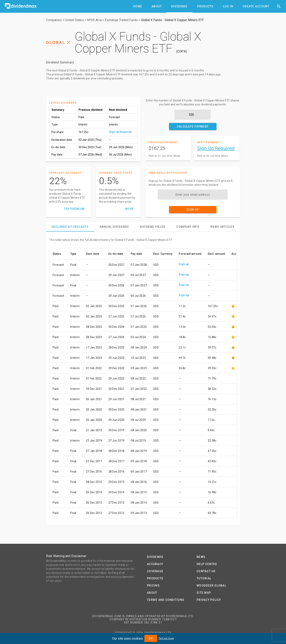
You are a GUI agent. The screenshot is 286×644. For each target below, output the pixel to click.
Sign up (184, 264)
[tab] (138, 6)
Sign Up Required (120, 132)
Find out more (166, 638)
